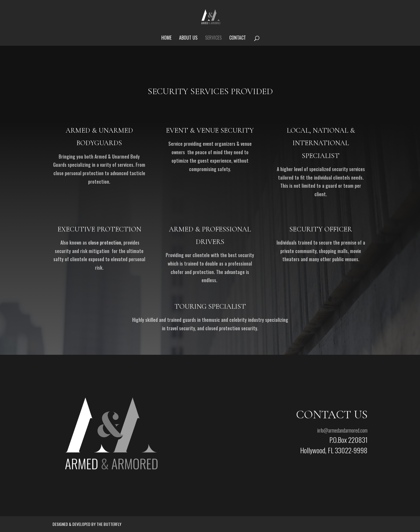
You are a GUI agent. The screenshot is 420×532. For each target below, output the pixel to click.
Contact (238, 38)
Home (166, 38)
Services (213, 38)
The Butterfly (109, 524)
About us (188, 38)
